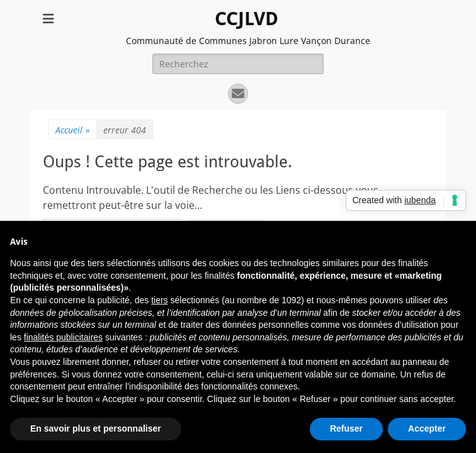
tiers (159, 300)
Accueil (73, 130)
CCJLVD (246, 19)
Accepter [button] (427, 428)
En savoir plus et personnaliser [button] (96, 428)
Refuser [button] (346, 428)
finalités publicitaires (63, 337)
